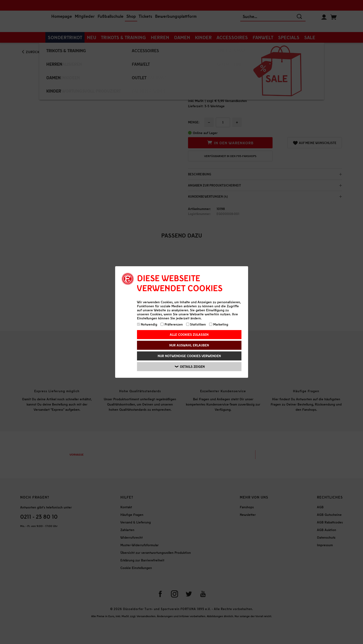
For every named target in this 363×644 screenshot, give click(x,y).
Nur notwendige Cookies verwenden (189, 356)
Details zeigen (190, 367)
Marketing (219, 324)
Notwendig (147, 324)
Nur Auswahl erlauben (189, 345)
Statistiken (196, 324)
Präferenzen (172, 324)
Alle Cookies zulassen (189, 334)
